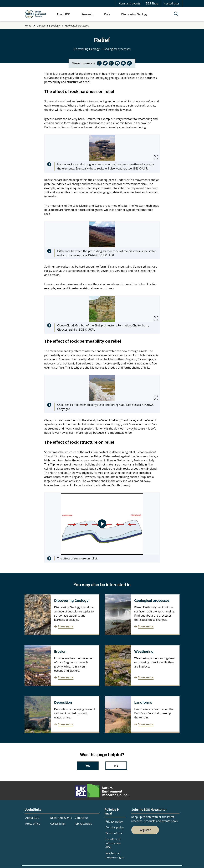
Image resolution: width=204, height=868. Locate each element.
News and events (129, 3)
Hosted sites (171, 3)
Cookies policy (115, 827)
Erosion (60, 652)
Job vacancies (83, 824)
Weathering (144, 652)
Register (145, 830)
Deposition (63, 702)
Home (28, 26)
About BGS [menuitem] (64, 14)
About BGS (32, 818)
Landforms (143, 702)
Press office (33, 824)
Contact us (82, 818)
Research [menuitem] (87, 14)
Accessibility (58, 824)
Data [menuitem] (107, 14)
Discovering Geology (48, 26)
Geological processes (77, 26)
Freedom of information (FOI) (113, 843)
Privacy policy (114, 822)
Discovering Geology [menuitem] (134, 14)
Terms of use (114, 833)
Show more (66, 626)
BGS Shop (152, 3)
